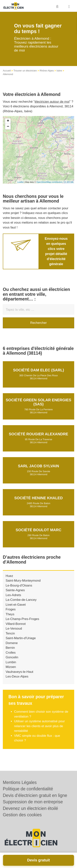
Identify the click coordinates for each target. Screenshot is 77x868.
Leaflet (20, 182)
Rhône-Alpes (47, 71)
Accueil (7, 71)
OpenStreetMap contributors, (50, 182)
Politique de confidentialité (28, 789)
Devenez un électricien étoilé (30, 808)
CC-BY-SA (68, 182)
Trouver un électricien (25, 71)
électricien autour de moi (52, 102)
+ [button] (8, 121)
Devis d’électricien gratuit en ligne (35, 795)
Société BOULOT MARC (38, 530)
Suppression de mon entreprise (33, 802)
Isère (59, 71)
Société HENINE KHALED (38, 498)
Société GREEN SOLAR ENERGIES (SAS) (39, 402)
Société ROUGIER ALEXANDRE (38, 434)
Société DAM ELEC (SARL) (38, 370)
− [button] (8, 127)
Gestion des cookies (22, 815)
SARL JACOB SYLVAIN (39, 466)
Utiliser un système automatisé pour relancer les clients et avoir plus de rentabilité (39, 726)
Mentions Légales (20, 782)
